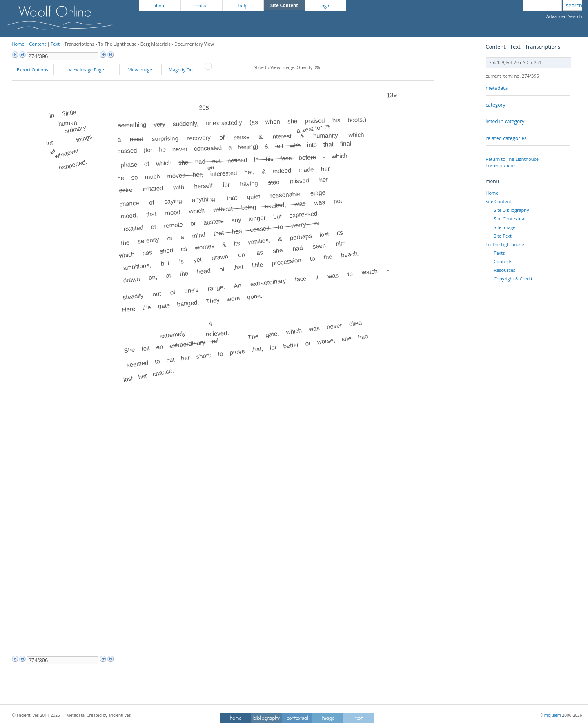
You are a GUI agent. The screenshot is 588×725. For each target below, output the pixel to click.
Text (55, 44)
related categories (506, 138)
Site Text (503, 236)
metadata (497, 88)
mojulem (553, 715)
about (160, 6)
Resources (504, 270)
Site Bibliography (511, 210)
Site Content (498, 201)
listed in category (505, 121)
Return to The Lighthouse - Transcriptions (513, 162)
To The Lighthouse (505, 244)
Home (18, 44)
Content (37, 44)
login (326, 6)
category (495, 105)
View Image (140, 70)
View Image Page (86, 70)
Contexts (503, 261)
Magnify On (182, 70)
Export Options (32, 70)
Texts (499, 253)
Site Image (504, 227)
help (243, 6)
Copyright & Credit (513, 279)
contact (201, 6)
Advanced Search (564, 16)
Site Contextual (509, 219)
